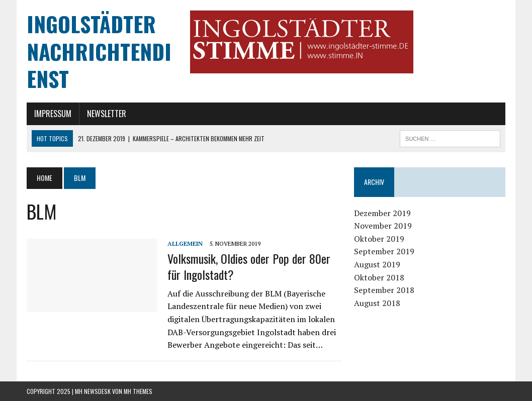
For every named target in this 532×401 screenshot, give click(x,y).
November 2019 (383, 226)
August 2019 (377, 264)
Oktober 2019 (379, 239)
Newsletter (107, 114)
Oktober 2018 (379, 277)
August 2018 (377, 303)
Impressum (53, 114)
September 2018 (384, 290)
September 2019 (384, 251)
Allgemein (185, 243)
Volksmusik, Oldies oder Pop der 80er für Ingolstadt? (249, 266)
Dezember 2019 (382, 213)
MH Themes (138, 391)
